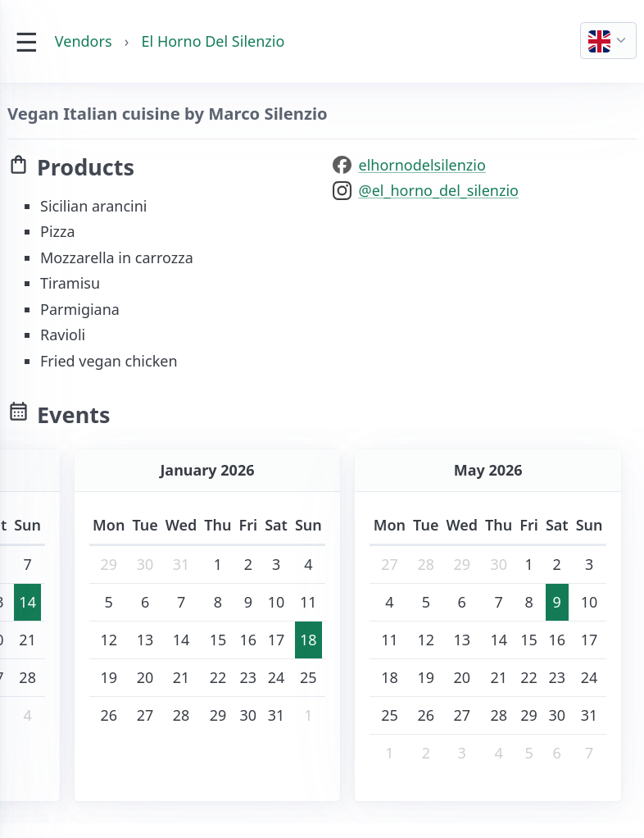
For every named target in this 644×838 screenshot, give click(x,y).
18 (308, 640)
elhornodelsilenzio (422, 165)
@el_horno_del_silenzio (439, 190)
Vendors (84, 41)
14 (27, 602)
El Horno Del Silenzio (213, 41)
